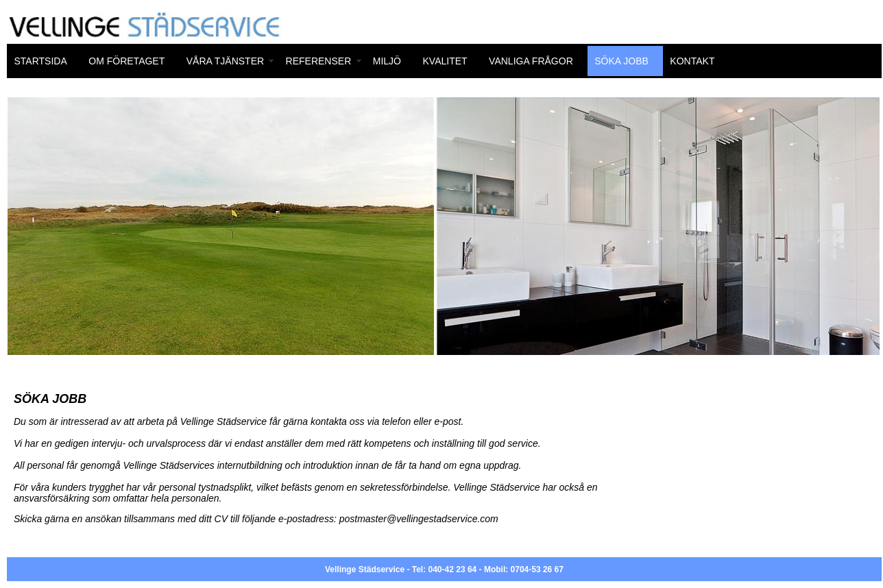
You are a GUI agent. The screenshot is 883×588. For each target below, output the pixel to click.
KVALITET (445, 61)
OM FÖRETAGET (126, 61)
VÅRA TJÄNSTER (225, 61)
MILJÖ (387, 61)
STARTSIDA (41, 61)
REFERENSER (319, 61)
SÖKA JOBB (621, 61)
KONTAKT (692, 61)
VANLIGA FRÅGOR (531, 61)
